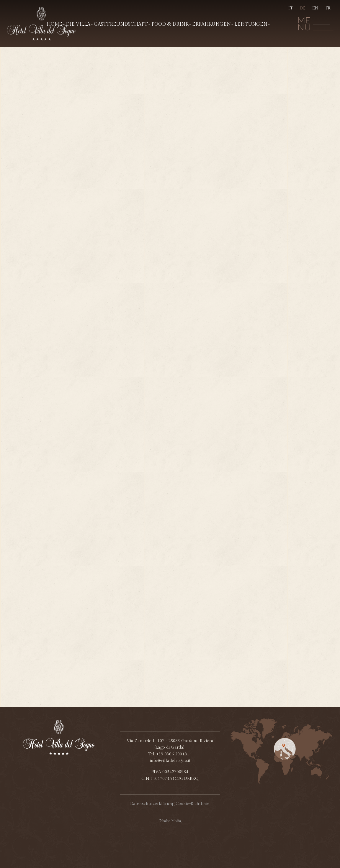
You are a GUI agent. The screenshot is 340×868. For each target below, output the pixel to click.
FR (328, 8)
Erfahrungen (211, 24)
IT (290, 8)
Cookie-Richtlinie (193, 804)
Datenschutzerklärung (152, 804)
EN (315, 8)
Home (54, 24)
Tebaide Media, (170, 821)
